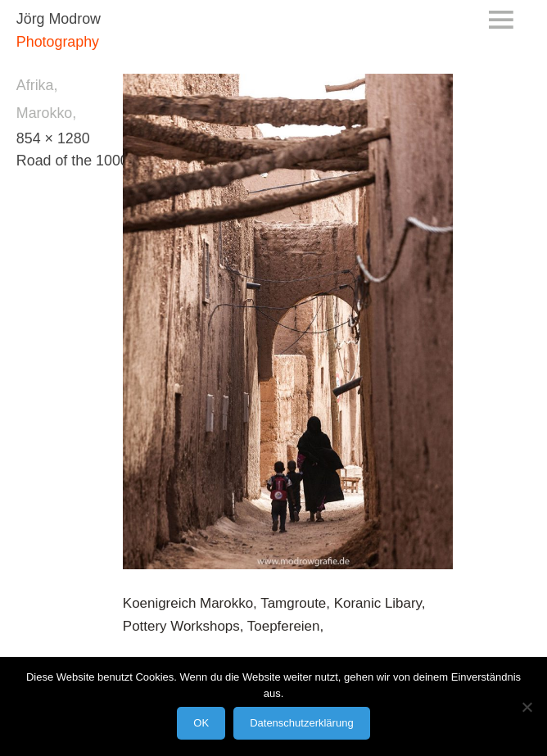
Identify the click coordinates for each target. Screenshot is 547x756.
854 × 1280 (53, 138)
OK (201, 723)
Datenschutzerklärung (301, 723)
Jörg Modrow (59, 19)
